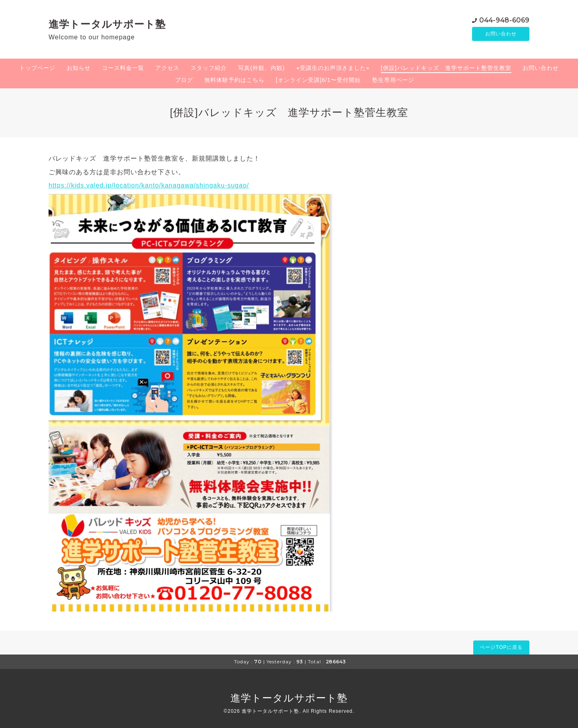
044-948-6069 (504, 20)
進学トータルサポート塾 (107, 24)
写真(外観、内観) (261, 68)
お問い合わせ (501, 34)
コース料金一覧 (123, 68)
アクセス (167, 68)
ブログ (184, 80)
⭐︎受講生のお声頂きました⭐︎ (333, 68)
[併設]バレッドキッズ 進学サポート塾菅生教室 (446, 68)
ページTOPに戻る (501, 647)
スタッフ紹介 (209, 68)
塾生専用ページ (393, 80)
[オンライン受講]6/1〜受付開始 (318, 80)
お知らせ (79, 68)
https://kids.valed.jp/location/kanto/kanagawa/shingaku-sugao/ (149, 185)
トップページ (37, 68)
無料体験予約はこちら (234, 80)
